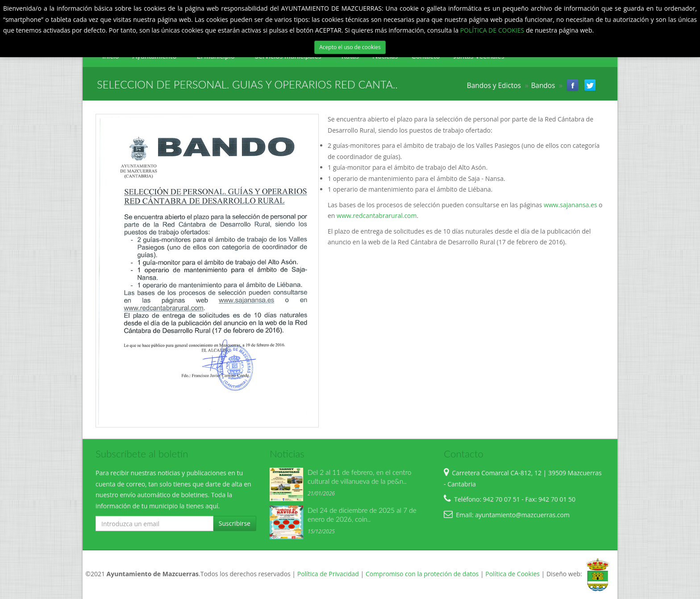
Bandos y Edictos (494, 86)
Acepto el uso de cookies (350, 47)
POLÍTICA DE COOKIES (493, 30)
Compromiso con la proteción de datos (422, 574)
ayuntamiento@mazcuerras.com (522, 515)
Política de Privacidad (328, 574)
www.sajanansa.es (571, 205)
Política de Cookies (512, 574)
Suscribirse (235, 523)
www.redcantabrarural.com (376, 216)
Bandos (543, 86)
